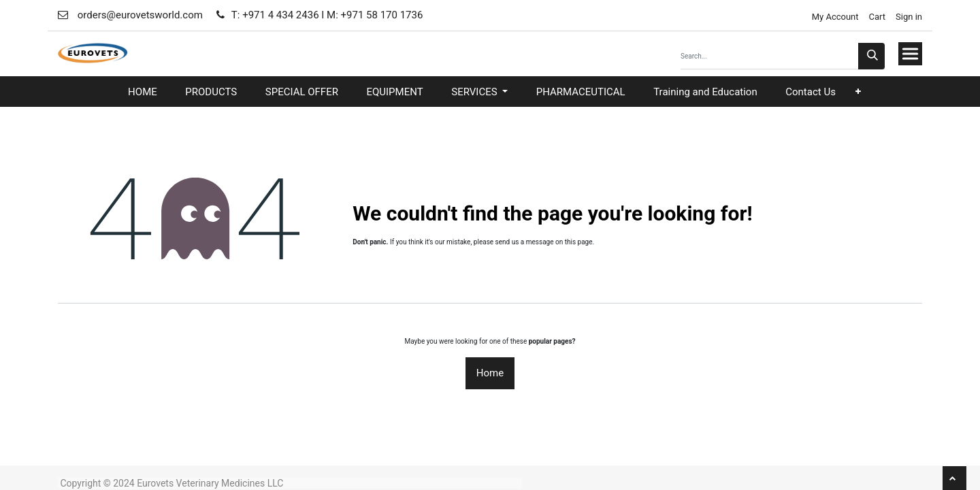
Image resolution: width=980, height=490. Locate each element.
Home (490, 373)
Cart (878, 17)
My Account (834, 17)
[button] (858, 92)
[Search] (871, 56)
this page (579, 242)
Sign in (909, 17)
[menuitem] (143, 92)
